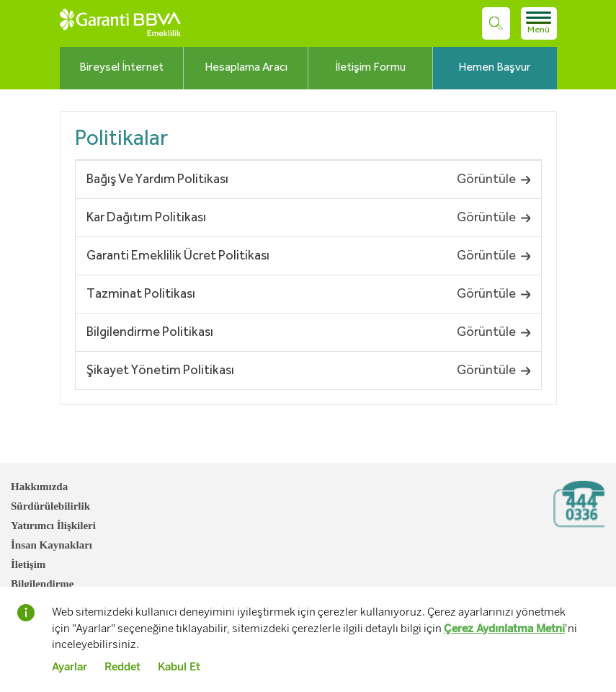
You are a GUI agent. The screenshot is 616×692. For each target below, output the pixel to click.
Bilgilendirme (43, 584)
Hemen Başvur (495, 68)
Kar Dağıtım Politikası (146, 218)
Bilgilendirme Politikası (150, 332)
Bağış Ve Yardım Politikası (157, 179)
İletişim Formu (370, 68)
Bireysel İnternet (121, 68)
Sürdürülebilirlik (50, 506)
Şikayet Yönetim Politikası (160, 371)
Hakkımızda (39, 487)
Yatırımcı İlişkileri (53, 525)
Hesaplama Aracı (246, 68)
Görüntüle (494, 179)
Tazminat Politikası (141, 294)
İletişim (28, 564)
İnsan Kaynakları (52, 545)
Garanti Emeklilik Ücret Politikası (178, 256)
